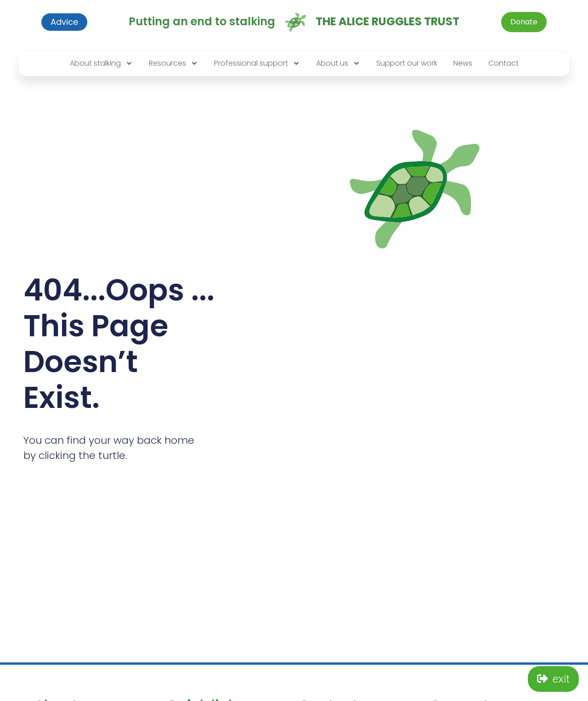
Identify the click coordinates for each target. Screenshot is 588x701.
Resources (173, 63)
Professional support (257, 63)
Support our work (407, 63)
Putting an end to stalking (202, 21)
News (463, 63)
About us (338, 63)
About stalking (101, 63)
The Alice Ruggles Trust (387, 21)
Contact (503, 63)
